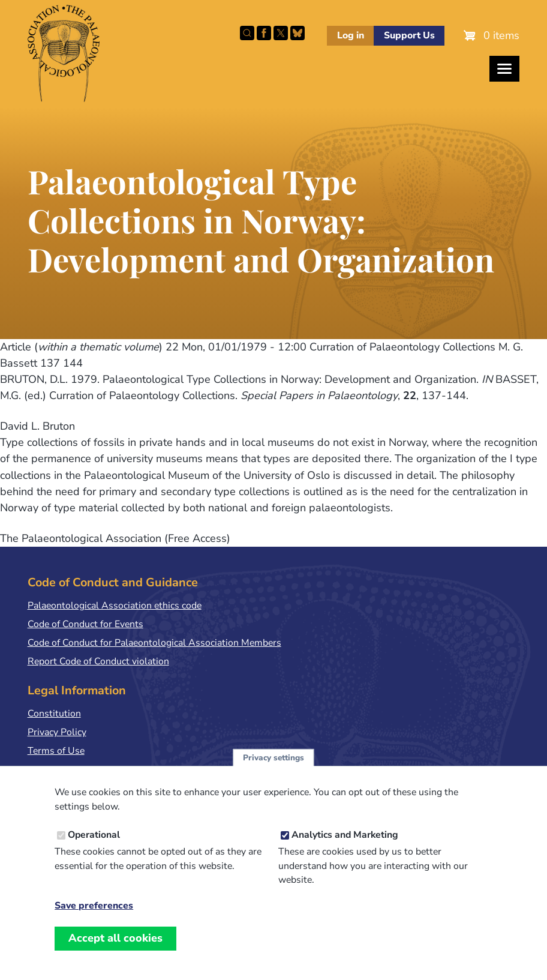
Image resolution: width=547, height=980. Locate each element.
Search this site (247, 33)
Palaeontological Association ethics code (115, 606)
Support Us (409, 35)
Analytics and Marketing (345, 847)
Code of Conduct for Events (85, 624)
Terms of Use (56, 751)
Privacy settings (273, 770)
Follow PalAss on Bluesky (297, 33)
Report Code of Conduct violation (98, 661)
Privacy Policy (57, 732)
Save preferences (94, 918)
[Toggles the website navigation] (504, 69)
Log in (351, 35)
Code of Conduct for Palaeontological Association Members (154, 643)
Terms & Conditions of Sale (86, 770)
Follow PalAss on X (281, 33)
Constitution (54, 714)
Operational (94, 847)
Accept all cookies (115, 950)
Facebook (264, 33)
